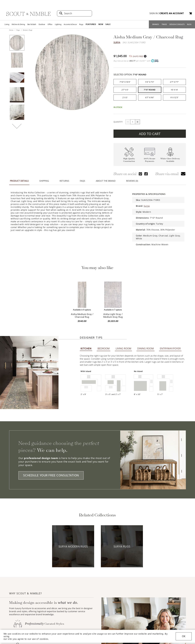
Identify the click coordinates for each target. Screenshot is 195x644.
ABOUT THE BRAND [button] (106, 179)
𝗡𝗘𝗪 (101, 24)
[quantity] (133, 120)
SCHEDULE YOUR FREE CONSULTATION (51, 431)
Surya (117, 42)
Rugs (81, 24)
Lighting (58, 24)
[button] (191, 13)
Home (12, 30)
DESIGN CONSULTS (177, 24)
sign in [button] (154, 13)
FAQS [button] (82, 179)
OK (184, 636)
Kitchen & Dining (18, 24)
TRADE (164, 24)
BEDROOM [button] (104, 304)
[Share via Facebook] (146, 172)
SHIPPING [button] (44, 179)
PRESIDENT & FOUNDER (172, 618)
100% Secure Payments (150, 158)
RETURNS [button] (64, 179)
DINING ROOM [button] (145, 304)
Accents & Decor (70, 24)
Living (7, 24)
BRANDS (156, 24)
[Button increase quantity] (138, 120)
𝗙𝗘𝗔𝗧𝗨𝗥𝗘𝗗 (91, 24)
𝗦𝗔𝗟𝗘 (108, 24)
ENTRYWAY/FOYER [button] (170, 304)
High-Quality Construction (129, 158)
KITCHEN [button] (86, 304)
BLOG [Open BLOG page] (189, 24)
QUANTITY (118, 120)
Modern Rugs (27, 30)
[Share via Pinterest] (140, 172)
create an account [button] (172, 13)
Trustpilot (115, 46)
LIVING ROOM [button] (123, 304)
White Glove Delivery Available (170, 158)
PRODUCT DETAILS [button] (19, 179)
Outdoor (42, 24)
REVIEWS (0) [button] (132, 179)
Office (50, 24)
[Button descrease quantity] (128, 120)
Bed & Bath (32, 24)
